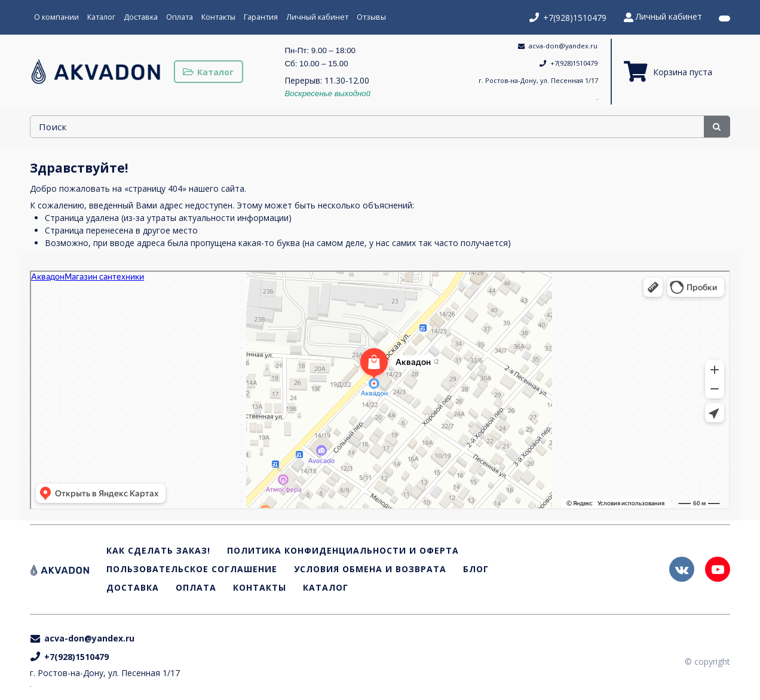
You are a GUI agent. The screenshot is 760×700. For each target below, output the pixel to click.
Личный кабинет (317, 17)
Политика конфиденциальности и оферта (343, 551)
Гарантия (261, 17)
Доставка (141, 17)
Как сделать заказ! (158, 551)
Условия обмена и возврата (370, 569)
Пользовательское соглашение (192, 569)
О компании (56, 17)
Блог (476, 569)
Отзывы (371, 17)
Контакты (218, 17)
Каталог (101, 17)
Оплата (180, 17)
